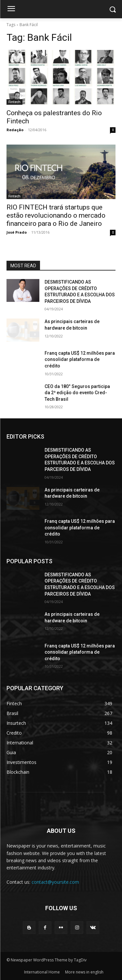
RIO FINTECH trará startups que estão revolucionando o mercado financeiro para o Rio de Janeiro (56, 215)
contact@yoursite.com (55, 882)
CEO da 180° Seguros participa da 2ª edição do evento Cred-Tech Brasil (77, 393)
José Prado (17, 232)
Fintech (14, 102)
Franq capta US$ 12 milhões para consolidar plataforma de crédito (80, 359)
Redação (15, 130)
